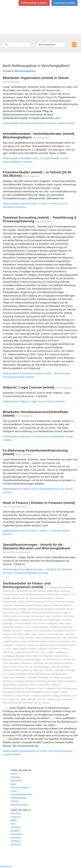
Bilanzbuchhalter (20, 805)
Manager (15, 777)
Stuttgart (15, 831)
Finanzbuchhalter (20, 787)
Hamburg (16, 827)
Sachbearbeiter (19, 798)
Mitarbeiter (16, 781)
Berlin (14, 820)
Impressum (6, 866)
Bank (13, 784)
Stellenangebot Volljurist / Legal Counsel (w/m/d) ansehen (34, 401)
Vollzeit (14, 801)
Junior (14, 791)
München (16, 813)
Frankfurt (15, 817)
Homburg (16, 841)
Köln (13, 824)
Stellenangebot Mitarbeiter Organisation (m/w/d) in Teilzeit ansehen (39, 123)
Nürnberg (16, 838)
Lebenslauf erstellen (65, 3)
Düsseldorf (16, 834)
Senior (14, 774)
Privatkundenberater (21, 794)
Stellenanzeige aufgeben (34, 3)
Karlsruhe (16, 844)
